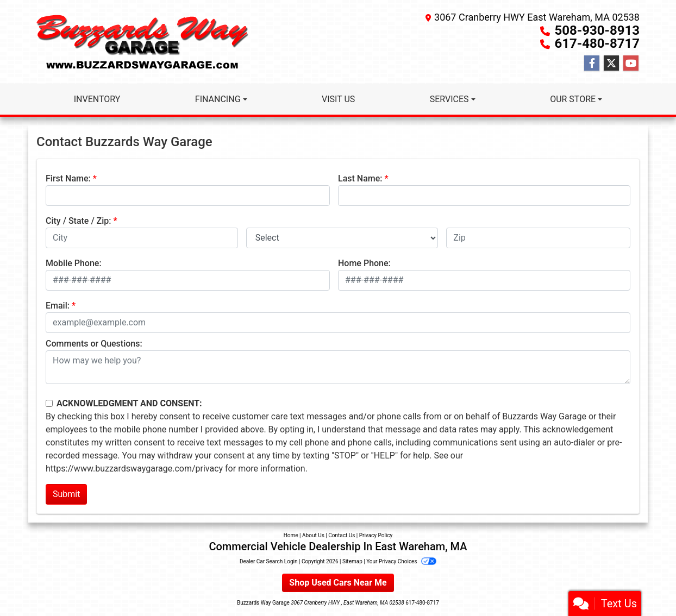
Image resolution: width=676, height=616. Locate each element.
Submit (66, 494)
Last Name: (360, 178)
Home (291, 535)
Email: (58, 306)
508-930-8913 (597, 30)
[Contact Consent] (49, 403)
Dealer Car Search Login (269, 561)
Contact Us (342, 535)
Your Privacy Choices (401, 561)
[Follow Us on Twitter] (611, 64)
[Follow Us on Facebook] (592, 64)
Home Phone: (364, 263)
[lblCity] (142, 238)
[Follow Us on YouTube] (631, 64)
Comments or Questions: (94, 344)
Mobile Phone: (74, 263)
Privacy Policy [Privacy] (376, 535)
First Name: (68, 178)
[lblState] (342, 238)
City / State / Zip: (79, 221)
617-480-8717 (597, 43)
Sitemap (352, 561)
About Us (313, 535)
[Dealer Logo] (142, 42)
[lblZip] (538, 238)
